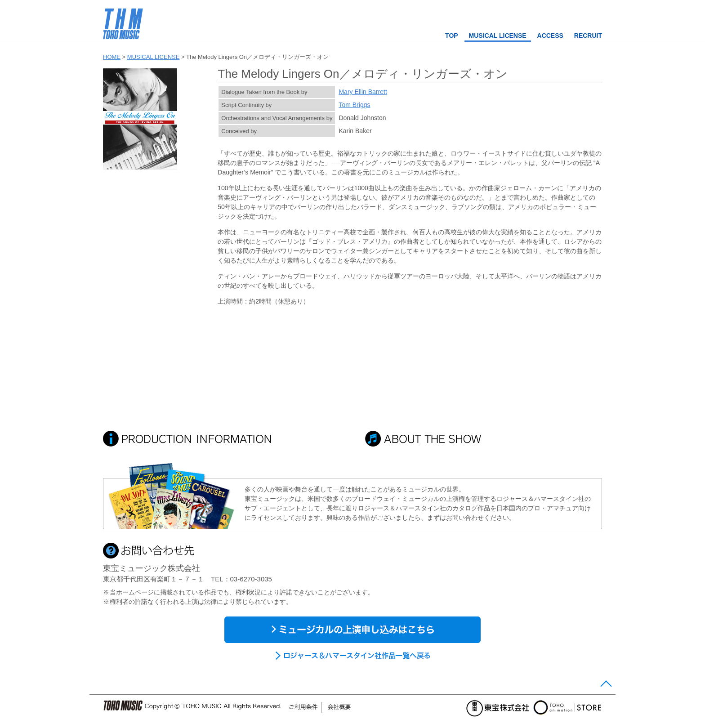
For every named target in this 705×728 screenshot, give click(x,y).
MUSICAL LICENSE (498, 36)
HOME (112, 57)
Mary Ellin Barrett (363, 92)
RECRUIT (588, 36)
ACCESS (550, 36)
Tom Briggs (354, 105)
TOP (452, 36)
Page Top (605, 686)
